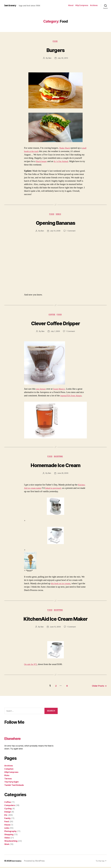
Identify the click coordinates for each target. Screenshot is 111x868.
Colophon (9, 770)
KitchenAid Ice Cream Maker (56, 620)
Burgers (55, 50)
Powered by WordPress (35, 862)
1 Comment (71, 232)
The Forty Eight (11, 783)
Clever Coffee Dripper (55, 324)
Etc (6, 816)
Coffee (52, 316)
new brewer (41, 390)
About (71, 5)
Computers (10, 806)
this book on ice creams (62, 585)
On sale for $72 (31, 666)
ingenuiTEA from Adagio (72, 397)
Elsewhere (15, 739)
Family (7, 819)
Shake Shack (65, 148)
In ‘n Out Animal (63, 162)
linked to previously (56, 489)
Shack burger (42, 162)
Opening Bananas (55, 223)
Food (55, 42)
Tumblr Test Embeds (14, 786)
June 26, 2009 (63, 475)
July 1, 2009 (55, 332)
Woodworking (11, 842)
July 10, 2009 (55, 232)
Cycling (8, 810)
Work (7, 845)
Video (59, 215)
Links (7, 829)
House (7, 826)
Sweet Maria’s (60, 390)
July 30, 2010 (63, 58)
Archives (94, 5)
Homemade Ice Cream (55, 466)
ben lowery (11, 5)
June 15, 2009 (55, 629)
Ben (50, 58)
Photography (10, 832)
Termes (8, 780)
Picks (7, 776)
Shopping (59, 458)
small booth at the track (35, 152)
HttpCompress (82, 5)
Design (8, 813)
